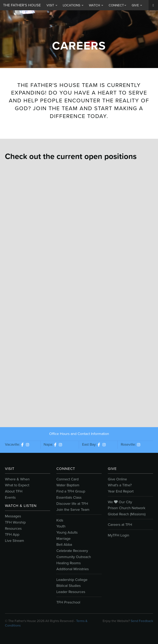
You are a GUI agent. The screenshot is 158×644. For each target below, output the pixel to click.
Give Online (117, 479)
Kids (60, 520)
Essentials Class (69, 497)
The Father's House (22, 5)
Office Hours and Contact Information (79, 434)
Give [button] (137, 5)
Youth (61, 526)
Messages (13, 516)
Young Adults (67, 532)
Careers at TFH (120, 525)
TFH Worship (15, 522)
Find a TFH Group (71, 491)
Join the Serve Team (73, 510)
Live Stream (15, 541)
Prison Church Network (127, 508)
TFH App (12, 534)
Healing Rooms (69, 563)
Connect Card (67, 479)
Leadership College (72, 580)
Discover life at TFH (72, 504)
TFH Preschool (68, 602)
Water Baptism (68, 485)
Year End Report (121, 491)
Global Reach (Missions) (127, 514)
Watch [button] (96, 5)
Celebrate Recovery (72, 551)
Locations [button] (73, 5)
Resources (13, 528)
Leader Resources (71, 592)
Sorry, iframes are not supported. (79, 289)
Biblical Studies (69, 586)
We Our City (120, 502)
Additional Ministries (73, 569)
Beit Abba (64, 545)
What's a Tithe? (120, 485)
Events (10, 497)
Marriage (63, 539)
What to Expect (17, 485)
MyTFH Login (118, 535)
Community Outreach (74, 557)
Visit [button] (52, 5)
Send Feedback (142, 621)
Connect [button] (117, 5)
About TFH (14, 491)
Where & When (17, 479)
